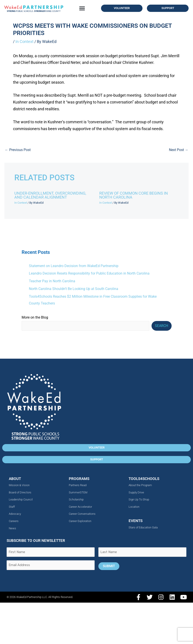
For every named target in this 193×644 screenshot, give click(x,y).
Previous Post (18, 150)
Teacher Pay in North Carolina (52, 281)
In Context (24, 42)
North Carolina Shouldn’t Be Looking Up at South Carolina (74, 289)
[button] (82, 8)
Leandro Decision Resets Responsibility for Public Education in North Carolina (89, 273)
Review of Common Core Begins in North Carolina (134, 195)
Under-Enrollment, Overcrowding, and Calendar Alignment (50, 195)
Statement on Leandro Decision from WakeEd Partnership (74, 266)
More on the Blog (35, 317)
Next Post (179, 150)
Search (161, 326)
